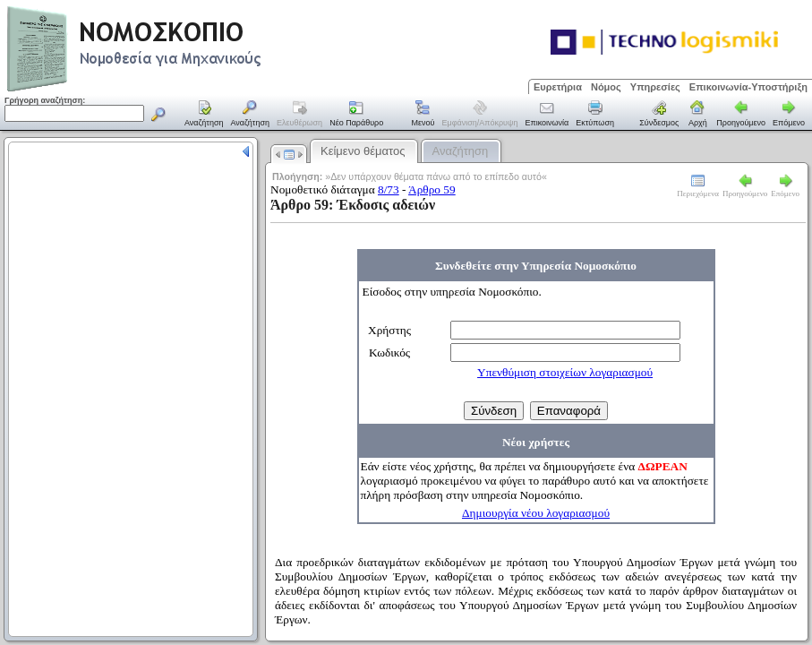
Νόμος (606, 87)
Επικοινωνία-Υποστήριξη (748, 87)
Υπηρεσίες (655, 87)
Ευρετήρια (558, 87)
